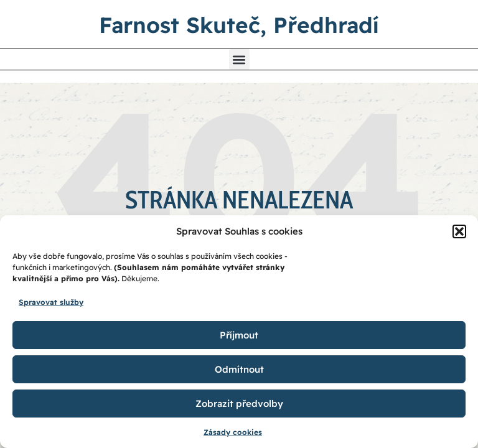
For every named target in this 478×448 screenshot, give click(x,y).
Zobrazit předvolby (239, 404)
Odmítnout (239, 369)
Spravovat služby (51, 302)
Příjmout (239, 335)
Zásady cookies (233, 432)
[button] (459, 231)
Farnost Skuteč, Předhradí (239, 25)
